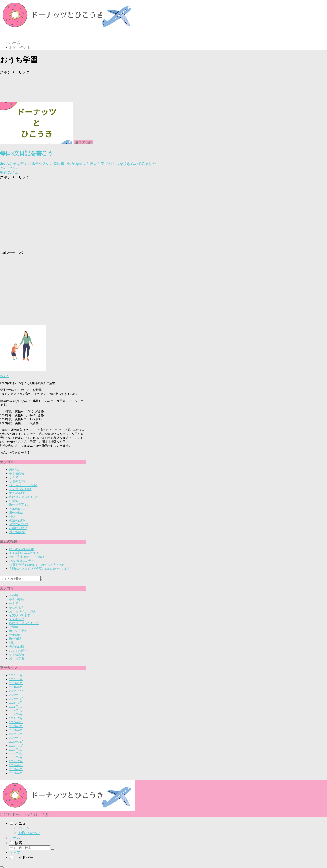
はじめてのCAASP (21, 549)
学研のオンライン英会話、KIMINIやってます (39, 569)
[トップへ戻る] (2, 867)
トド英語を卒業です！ (24, 553)
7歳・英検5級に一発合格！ (27, 557)
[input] (20, 578)
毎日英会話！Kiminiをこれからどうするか (37, 565)
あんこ (4, 376)
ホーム (24, 828)
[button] (43, 580)
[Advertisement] (99, 85)
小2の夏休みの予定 (22, 561)
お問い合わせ (29, 833)
